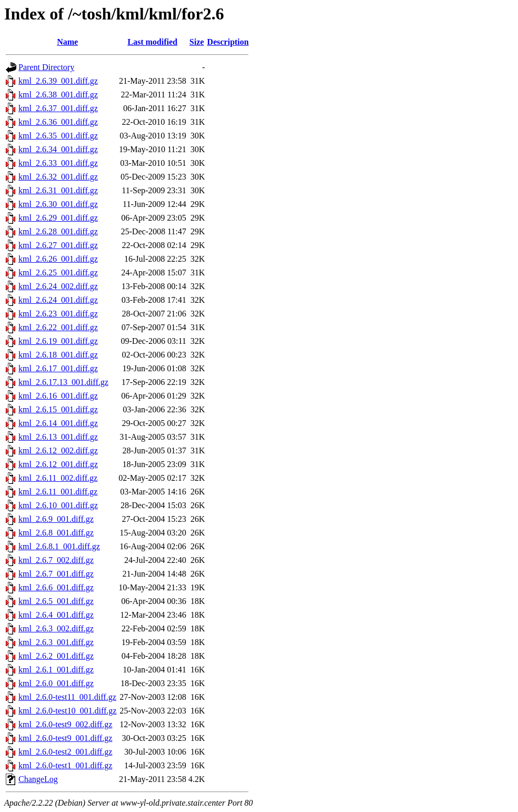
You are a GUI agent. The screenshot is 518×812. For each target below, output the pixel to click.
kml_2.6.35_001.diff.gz (58, 136)
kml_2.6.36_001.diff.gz (58, 122)
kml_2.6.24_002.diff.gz (58, 286)
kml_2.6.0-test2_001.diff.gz (65, 752)
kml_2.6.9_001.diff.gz (56, 519)
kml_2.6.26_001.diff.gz (58, 259)
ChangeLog (38, 779)
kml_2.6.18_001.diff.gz (58, 355)
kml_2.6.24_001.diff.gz (58, 300)
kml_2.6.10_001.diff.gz (58, 505)
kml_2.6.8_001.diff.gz (56, 533)
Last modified (152, 42)
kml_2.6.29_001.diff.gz (58, 218)
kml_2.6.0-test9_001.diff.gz (65, 738)
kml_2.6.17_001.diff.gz (58, 368)
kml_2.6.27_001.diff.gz (58, 245)
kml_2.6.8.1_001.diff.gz (59, 546)
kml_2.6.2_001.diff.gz (56, 656)
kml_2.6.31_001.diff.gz (58, 190)
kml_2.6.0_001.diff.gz (56, 683)
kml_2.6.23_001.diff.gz (58, 314)
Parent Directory (46, 67)
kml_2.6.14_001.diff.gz (58, 423)
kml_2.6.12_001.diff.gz (58, 464)
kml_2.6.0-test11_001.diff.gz (67, 697)
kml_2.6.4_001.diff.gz (56, 615)
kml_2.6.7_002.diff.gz (56, 560)
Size (197, 42)
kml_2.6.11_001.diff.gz (58, 492)
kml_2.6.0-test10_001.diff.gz (67, 711)
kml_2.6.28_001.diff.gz (58, 231)
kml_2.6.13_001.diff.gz (58, 437)
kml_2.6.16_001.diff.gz (58, 396)
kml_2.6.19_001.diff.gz (58, 341)
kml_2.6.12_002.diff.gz (58, 450)
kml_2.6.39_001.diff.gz (58, 81)
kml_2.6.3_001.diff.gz (56, 642)
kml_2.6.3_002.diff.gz (56, 628)
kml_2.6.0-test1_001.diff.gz (65, 765)
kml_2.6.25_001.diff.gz (58, 273)
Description (228, 42)
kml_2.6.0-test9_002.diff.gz (65, 724)
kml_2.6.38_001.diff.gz (58, 95)
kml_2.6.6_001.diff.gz (56, 587)
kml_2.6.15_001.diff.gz (58, 409)
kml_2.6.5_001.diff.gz (56, 601)
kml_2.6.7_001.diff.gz (56, 574)
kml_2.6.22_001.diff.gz (58, 327)
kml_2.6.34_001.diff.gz (58, 149)
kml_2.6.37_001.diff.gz (58, 108)
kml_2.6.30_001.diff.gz (58, 204)
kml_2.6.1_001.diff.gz (56, 670)
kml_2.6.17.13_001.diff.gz (63, 382)
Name (67, 42)
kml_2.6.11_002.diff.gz (58, 478)
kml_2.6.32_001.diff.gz (58, 177)
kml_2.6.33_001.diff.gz (58, 163)
